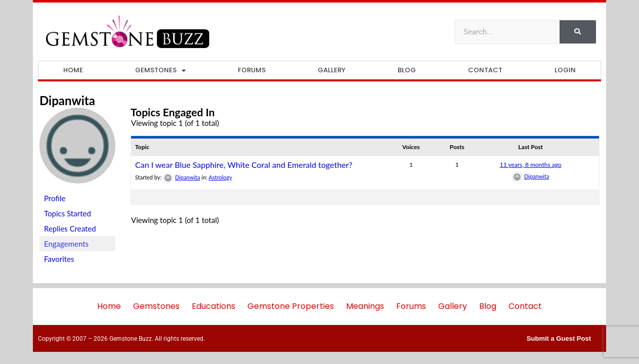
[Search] (578, 32)
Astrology (220, 177)
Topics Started (68, 213)
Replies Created (70, 229)
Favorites (59, 259)
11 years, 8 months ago (531, 165)
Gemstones (160, 71)
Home (73, 70)
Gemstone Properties (291, 306)
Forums (252, 70)
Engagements (66, 244)
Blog (407, 70)
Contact (485, 70)
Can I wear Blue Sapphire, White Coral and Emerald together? (244, 165)
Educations (214, 306)
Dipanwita (67, 100)
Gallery (332, 70)
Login (565, 70)
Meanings (365, 306)
